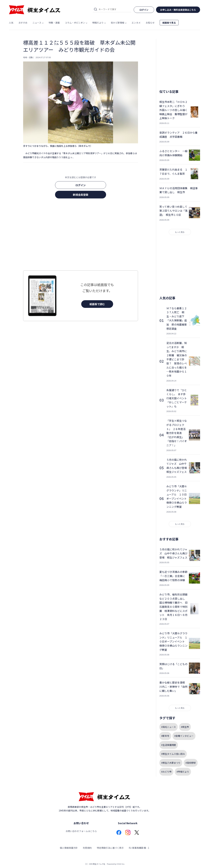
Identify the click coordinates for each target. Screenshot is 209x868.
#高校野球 (191, 763)
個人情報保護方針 (69, 848)
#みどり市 (166, 772)
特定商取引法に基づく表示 (110, 848)
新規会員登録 (81, 195)
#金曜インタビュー (184, 736)
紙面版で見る (169, 23)
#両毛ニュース (169, 727)
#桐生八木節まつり (171, 763)
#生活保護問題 (169, 745)
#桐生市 (185, 727)
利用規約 (87, 848)
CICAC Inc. (121, 864)
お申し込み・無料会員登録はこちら (178, 10)
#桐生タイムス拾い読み (173, 754)
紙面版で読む (97, 304)
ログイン (81, 185)
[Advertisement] (81, 235)
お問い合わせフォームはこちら (81, 831)
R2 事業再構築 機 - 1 (139, 848)
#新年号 (165, 736)
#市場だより (183, 772)
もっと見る (180, 232)
